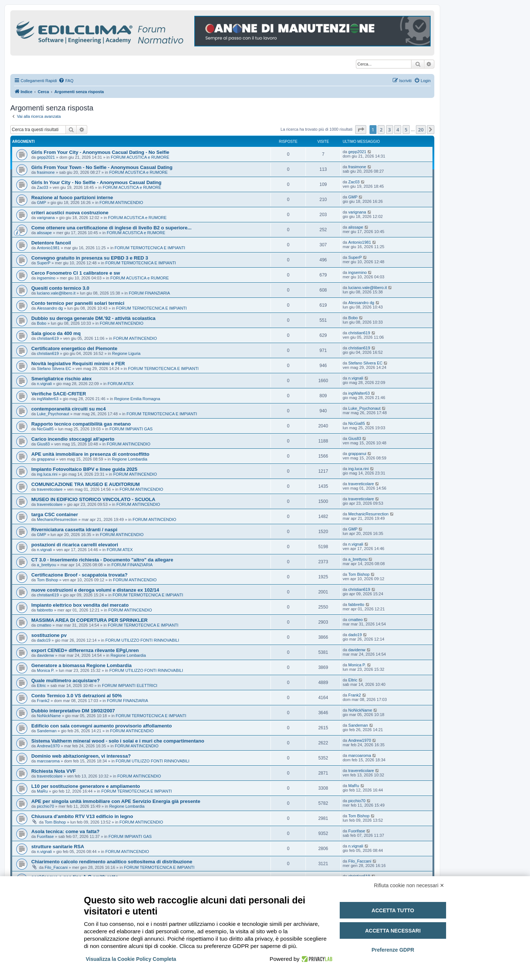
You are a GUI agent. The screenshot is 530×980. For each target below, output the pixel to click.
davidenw (45, 655)
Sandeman (47, 731)
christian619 (48, 338)
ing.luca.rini (47, 474)
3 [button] (390, 130)
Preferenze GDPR (393, 950)
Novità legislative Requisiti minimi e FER (78, 364)
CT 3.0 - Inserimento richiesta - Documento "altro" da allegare (102, 560)
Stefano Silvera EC (54, 369)
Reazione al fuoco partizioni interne (72, 198)
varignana (46, 218)
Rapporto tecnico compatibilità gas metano (81, 424)
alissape (44, 233)
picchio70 (45, 806)
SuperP (44, 263)
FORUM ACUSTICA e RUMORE (140, 157)
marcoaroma (48, 761)
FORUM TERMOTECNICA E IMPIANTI (150, 248)
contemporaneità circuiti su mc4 (68, 409)
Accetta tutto (393, 910)
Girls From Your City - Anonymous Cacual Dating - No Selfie (100, 152)
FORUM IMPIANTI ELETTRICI (130, 685)
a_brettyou (46, 565)
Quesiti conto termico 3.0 (60, 288)
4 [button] (398, 130)
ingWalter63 (47, 399)
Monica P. (46, 670)
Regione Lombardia (130, 459)
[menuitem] (66, 81)
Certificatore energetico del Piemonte (74, 348)
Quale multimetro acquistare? (66, 681)
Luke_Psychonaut (53, 414)
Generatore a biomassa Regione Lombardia (82, 665)
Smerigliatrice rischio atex (61, 379)
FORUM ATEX (121, 384)
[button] (361, 130)
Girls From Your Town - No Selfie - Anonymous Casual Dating (102, 167)
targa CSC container (55, 514)
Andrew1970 (48, 746)
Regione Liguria (126, 353)
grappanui (46, 459)
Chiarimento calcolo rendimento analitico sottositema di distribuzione (112, 862)
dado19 (44, 640)
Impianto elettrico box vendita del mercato (80, 605)
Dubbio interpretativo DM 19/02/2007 (73, 711)
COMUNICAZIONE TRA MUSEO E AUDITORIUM (86, 484)
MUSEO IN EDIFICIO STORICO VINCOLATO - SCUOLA (93, 499)
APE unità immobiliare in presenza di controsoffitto (90, 454)
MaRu (42, 791)
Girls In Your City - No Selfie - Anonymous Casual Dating (96, 182)
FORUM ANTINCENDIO (121, 202)
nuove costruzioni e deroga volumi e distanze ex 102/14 (95, 590)
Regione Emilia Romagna (137, 399)
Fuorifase (45, 836)
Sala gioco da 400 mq (56, 333)
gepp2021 (46, 157)
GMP (41, 202)
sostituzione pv (49, 635)
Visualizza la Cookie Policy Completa (131, 959)
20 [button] (421, 130)
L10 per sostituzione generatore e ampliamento (86, 786)
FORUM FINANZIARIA (149, 293)
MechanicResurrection (57, 519)
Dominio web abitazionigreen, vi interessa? (81, 756)
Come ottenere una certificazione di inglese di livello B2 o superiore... (111, 228)
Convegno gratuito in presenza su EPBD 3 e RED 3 (90, 258)
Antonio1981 (48, 248)
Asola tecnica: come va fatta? (65, 831)
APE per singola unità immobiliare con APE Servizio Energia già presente (116, 801)
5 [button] (406, 130)
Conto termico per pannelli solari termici (78, 303)
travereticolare (50, 489)
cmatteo (44, 625)
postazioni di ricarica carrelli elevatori (75, 545)
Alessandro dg (50, 308)
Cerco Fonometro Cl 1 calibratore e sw (76, 273)
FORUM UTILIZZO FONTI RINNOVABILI (142, 640)
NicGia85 (45, 429)
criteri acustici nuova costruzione (70, 213)
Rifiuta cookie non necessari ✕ (409, 885)
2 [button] (381, 130)
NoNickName (49, 716)
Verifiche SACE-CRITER (59, 394)
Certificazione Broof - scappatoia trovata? (79, 575)
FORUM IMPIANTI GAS (131, 429)
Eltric (41, 685)
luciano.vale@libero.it (56, 293)
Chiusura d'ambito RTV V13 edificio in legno (82, 816)
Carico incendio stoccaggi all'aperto (73, 439)
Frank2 (43, 701)
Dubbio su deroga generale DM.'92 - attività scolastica (93, 318)
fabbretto (45, 610)
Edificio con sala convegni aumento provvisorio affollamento (102, 726)
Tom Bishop (47, 580)
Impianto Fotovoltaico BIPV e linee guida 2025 (84, 469)
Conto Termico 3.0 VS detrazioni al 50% (77, 696)
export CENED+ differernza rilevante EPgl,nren (85, 650)
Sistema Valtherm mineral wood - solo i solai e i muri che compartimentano (118, 741)
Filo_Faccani (56, 867)
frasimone (46, 172)
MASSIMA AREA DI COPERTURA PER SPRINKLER (89, 620)
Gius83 (43, 444)
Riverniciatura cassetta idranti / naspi (74, 530)
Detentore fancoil (51, 243)
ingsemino (46, 278)
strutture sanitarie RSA (58, 847)
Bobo (42, 323)
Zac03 (43, 187)
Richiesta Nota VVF (54, 771)
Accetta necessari (393, 931)
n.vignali (44, 384)
